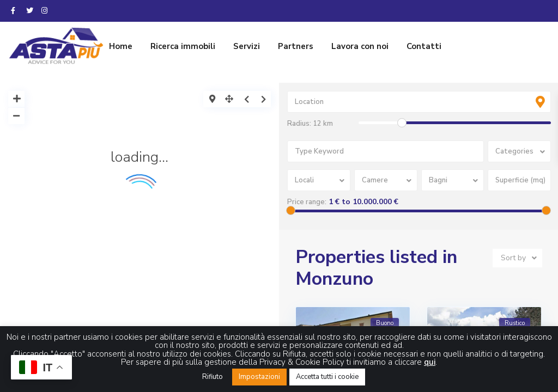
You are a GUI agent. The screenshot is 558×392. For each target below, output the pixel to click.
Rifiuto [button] (213, 377)
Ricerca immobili (183, 46)
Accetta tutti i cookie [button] (327, 377)
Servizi (247, 46)
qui (430, 362)
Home (121, 46)
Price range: (307, 202)
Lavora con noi (360, 46)
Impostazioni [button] (259, 377)
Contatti (424, 46)
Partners (296, 46)
